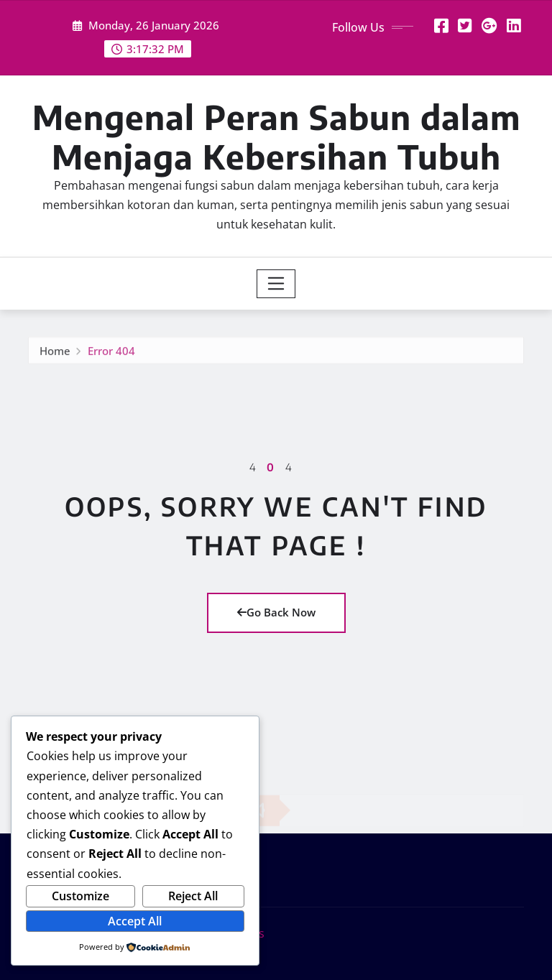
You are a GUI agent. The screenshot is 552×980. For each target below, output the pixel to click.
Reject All (193, 896)
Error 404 (111, 353)
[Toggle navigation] (276, 284)
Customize (80, 896)
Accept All (135, 921)
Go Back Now (276, 612)
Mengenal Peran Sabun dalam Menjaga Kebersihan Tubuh (276, 137)
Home (55, 353)
